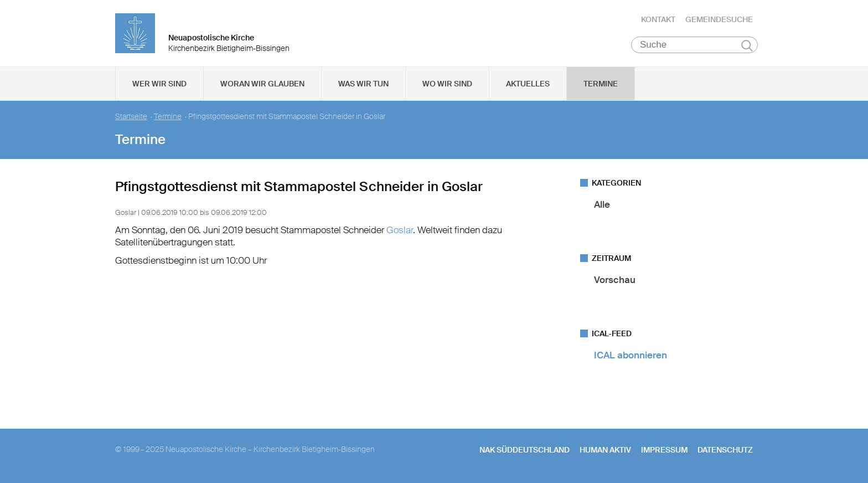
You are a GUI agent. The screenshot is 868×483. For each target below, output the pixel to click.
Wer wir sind (159, 84)
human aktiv (605, 450)
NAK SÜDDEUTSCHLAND (525, 450)
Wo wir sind (447, 84)
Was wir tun (363, 84)
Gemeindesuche (719, 19)
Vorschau (615, 280)
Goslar (400, 230)
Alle (602, 204)
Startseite (131, 117)
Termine (601, 84)
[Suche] (694, 45)
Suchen (747, 45)
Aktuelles (528, 84)
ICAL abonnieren (631, 355)
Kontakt (658, 19)
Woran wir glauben (262, 84)
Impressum (664, 450)
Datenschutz (725, 450)
